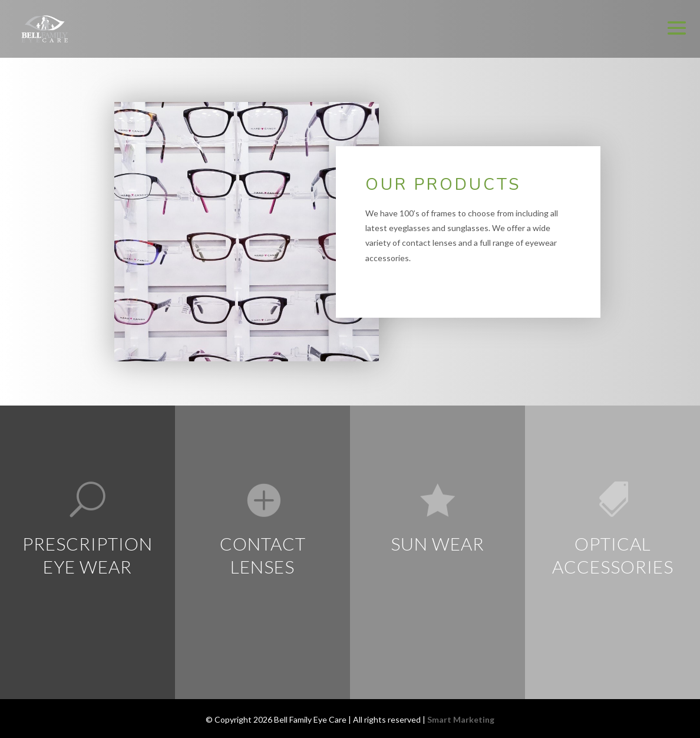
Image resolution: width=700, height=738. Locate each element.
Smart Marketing (461, 719)
